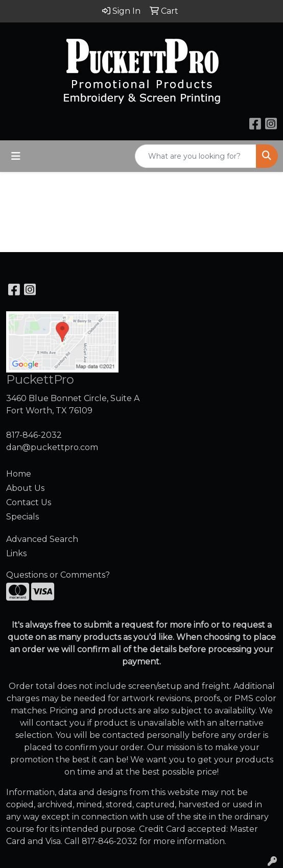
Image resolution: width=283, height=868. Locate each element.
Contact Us (29, 502)
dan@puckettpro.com (52, 447)
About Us (25, 488)
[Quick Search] (196, 156)
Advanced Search (42, 539)
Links (16, 553)
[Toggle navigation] (16, 156)
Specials (22, 517)
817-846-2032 (34, 435)
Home (19, 474)
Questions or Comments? (58, 575)
